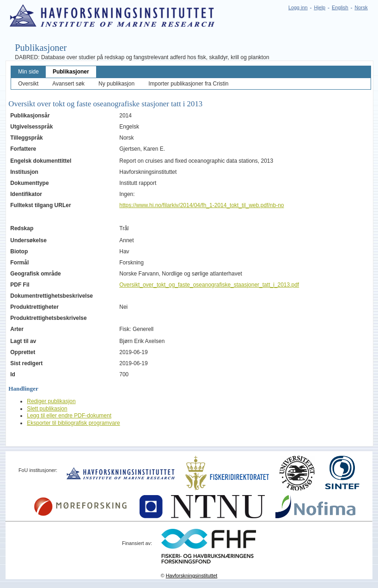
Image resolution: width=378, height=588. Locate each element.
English (340, 7)
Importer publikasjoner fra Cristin (188, 84)
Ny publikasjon (116, 84)
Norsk (361, 7)
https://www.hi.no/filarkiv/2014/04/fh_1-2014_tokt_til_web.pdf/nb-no (201, 205)
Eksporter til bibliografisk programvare (73, 423)
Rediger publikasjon (51, 401)
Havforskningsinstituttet (192, 576)
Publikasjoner (71, 72)
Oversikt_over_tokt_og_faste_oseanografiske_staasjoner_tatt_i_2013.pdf (209, 285)
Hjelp (320, 7)
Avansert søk (68, 84)
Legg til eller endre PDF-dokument (69, 416)
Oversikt (28, 84)
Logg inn (298, 7)
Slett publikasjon (47, 409)
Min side (28, 72)
